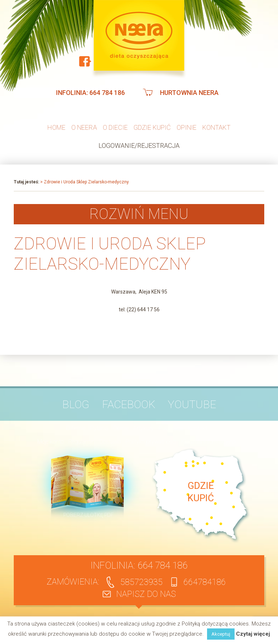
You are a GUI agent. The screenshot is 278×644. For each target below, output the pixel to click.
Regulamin (82, 442)
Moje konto (50, 442)
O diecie (115, 127)
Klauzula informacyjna (208, 442)
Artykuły (144, 428)
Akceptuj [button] (221, 634)
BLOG (76, 404)
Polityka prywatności (151, 442)
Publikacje (171, 428)
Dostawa (110, 442)
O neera (84, 127)
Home (56, 127)
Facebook (129, 404)
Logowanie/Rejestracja (139, 146)
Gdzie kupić (152, 127)
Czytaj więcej (253, 634)
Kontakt (216, 127)
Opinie (187, 127)
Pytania (99, 428)
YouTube (192, 404)
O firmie (76, 428)
